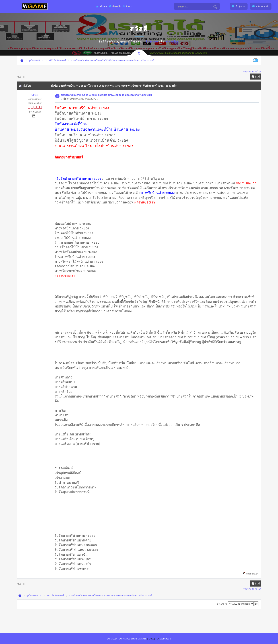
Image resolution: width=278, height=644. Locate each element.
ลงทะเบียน (172, 42)
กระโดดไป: (222, 604)
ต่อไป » (258, 72)
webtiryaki (166, 639)
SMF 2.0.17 (112, 639)
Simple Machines (139, 639)
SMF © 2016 (124, 639)
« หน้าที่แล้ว (249, 72)
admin (34, 95)
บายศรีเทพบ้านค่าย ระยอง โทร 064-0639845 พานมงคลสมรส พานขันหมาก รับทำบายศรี (106, 95)
